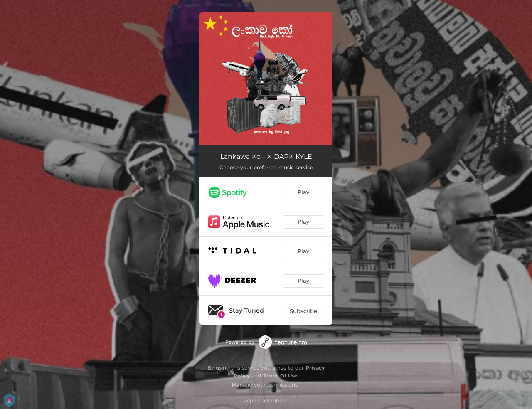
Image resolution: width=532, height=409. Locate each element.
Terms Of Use (280, 376)
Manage (242, 385)
